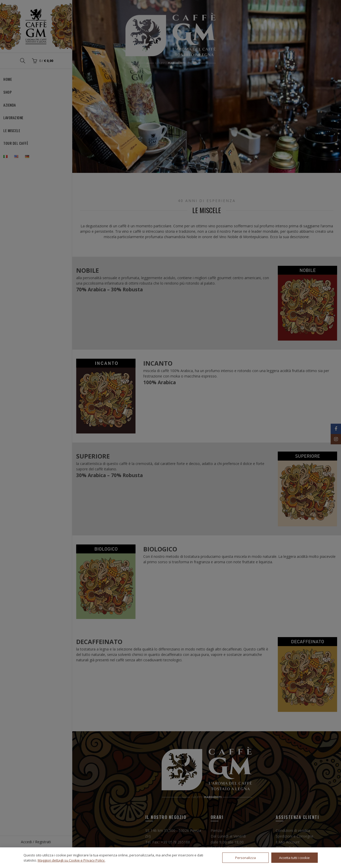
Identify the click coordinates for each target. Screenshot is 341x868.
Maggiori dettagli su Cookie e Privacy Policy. (72, 860)
